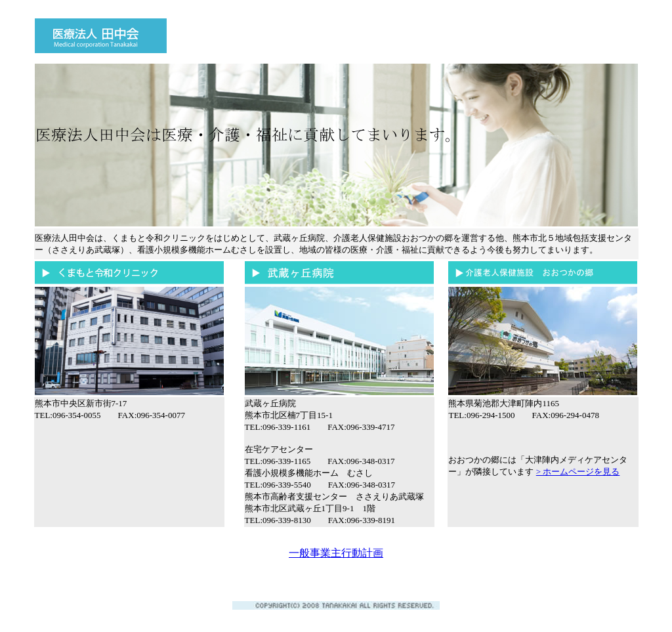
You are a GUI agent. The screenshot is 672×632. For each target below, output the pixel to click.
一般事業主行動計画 (336, 553)
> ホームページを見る (578, 472)
